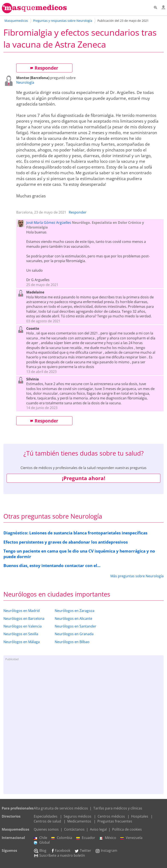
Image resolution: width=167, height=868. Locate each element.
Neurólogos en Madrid (22, 611)
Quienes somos (46, 829)
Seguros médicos (78, 816)
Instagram (106, 850)
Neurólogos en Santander (75, 626)
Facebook (60, 850)
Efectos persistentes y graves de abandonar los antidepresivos (66, 542)
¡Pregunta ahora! (84, 478)
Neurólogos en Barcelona (24, 619)
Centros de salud (47, 821)
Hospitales (140, 816)
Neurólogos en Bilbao (72, 642)
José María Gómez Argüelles (49, 223)
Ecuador (86, 838)
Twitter (83, 850)
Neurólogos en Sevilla (21, 634)
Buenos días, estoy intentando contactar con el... (52, 565)
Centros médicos (111, 816)
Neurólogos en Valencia (23, 626)
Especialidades (46, 816)
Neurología (25, 82)
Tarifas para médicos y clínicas (118, 808)
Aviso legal (98, 829)
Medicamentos (79, 821)
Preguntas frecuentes (115, 821)
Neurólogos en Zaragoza (75, 611)
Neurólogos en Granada (74, 634)
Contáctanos (74, 829)
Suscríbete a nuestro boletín (59, 855)
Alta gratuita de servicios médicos (61, 808)
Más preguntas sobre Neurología (137, 576)
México (108, 838)
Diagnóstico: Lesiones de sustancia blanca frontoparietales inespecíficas (75, 533)
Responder (44, 68)
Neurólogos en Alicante (73, 619)
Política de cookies (127, 829)
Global (42, 842)
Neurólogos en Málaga (22, 642)
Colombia (62, 838)
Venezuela (131, 838)
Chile (40, 838)
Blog (40, 850)
